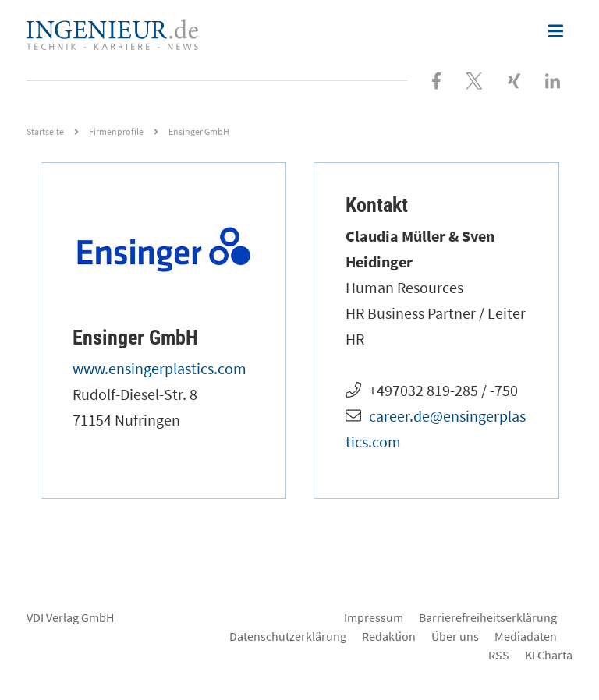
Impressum (374, 617)
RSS (499, 655)
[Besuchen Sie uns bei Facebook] (436, 80)
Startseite (45, 131)
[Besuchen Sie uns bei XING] (514, 80)
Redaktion (389, 636)
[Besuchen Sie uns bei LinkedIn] (553, 80)
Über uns (455, 636)
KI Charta (549, 655)
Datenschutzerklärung (288, 636)
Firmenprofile (116, 131)
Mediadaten (526, 636)
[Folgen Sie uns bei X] (474, 80)
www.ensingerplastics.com (159, 368)
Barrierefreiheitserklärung (488, 617)
